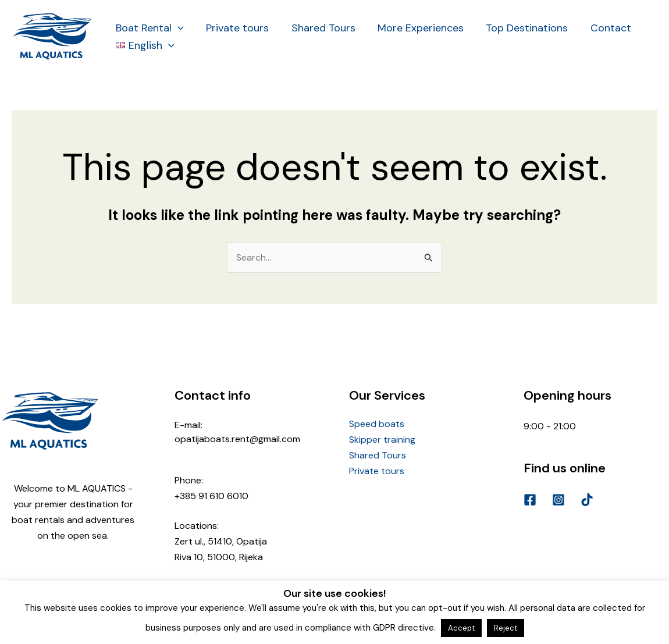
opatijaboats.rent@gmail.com (237, 439)
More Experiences (416, 28)
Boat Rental (149, 28)
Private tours (236, 28)
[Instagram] (558, 500)
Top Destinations (521, 28)
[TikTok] (587, 500)
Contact (603, 28)
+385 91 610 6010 (211, 496)
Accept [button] (461, 628)
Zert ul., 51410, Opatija (221, 541)
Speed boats (377, 424)
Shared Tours (320, 28)
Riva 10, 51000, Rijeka (219, 557)
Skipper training (382, 440)
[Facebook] (530, 500)
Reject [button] (506, 628)
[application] (177, 28)
